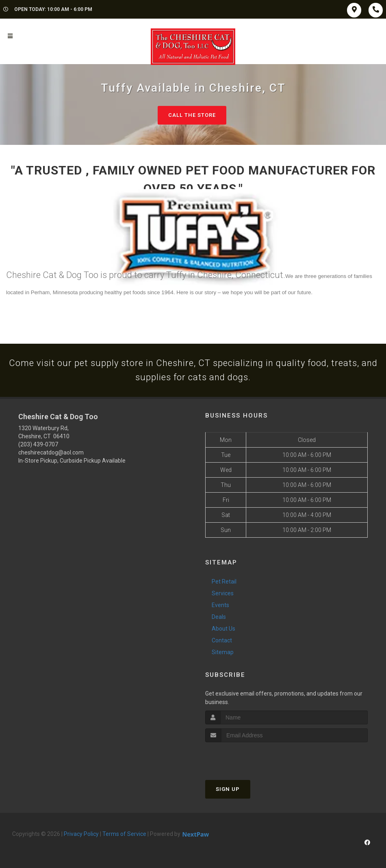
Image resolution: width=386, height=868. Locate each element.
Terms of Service (124, 834)
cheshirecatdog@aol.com (51, 452)
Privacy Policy (81, 834)
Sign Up (228, 789)
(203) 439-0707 (38, 444)
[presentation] (248, 757)
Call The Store (192, 115)
